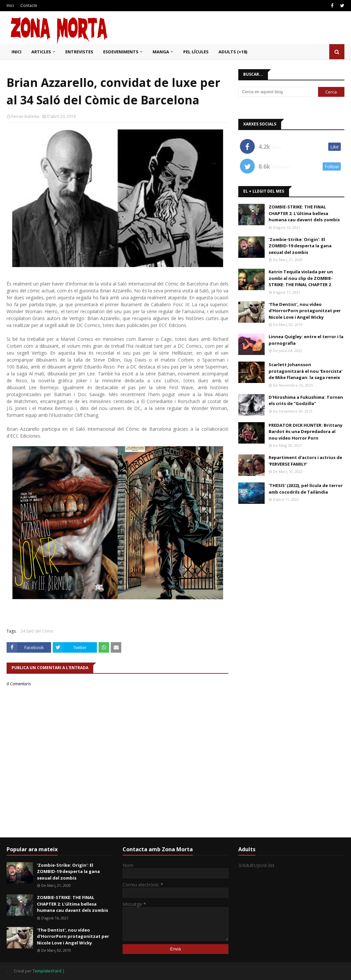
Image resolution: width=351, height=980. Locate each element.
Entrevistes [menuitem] (79, 52)
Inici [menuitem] (16, 52)
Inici (10, 5)
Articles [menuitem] (41, 52)
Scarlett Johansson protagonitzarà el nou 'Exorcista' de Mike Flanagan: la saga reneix (306, 371)
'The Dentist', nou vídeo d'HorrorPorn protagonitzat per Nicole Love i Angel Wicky (305, 311)
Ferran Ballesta (25, 116)
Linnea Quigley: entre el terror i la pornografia (306, 340)
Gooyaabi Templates (87, 971)
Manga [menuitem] (161, 52)
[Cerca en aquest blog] (278, 92)
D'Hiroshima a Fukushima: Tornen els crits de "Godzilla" (306, 400)
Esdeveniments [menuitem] (121, 52)
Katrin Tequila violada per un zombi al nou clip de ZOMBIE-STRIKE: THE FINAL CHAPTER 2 (301, 278)
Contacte (29, 5)
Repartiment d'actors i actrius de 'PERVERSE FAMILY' (305, 461)
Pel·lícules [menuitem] (196, 52)
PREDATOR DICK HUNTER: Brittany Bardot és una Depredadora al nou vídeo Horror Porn (306, 432)
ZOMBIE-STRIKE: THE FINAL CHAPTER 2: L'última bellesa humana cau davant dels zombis (304, 213)
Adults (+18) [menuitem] (233, 52)
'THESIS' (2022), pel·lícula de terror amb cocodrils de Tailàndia (306, 489)
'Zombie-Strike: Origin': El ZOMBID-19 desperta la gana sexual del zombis (300, 246)
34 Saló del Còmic (37, 631)
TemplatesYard (47, 971)
